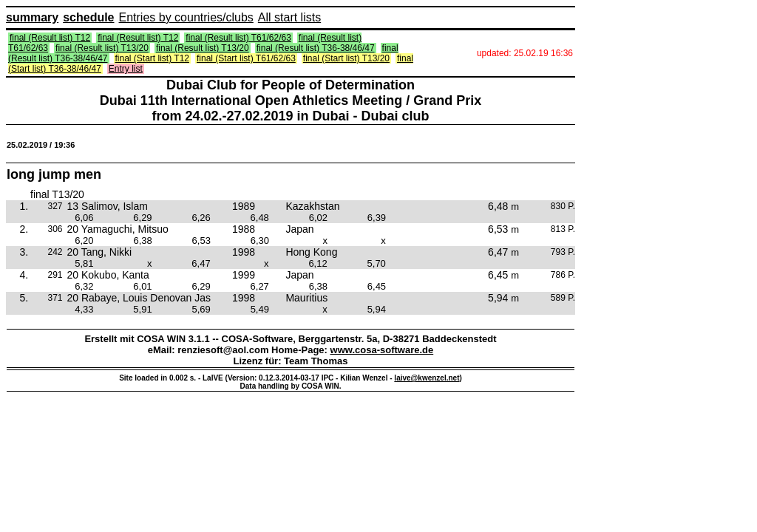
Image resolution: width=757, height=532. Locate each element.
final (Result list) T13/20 (102, 48)
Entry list (126, 69)
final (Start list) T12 (152, 58)
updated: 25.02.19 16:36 (525, 53)
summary (32, 17)
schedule (88, 17)
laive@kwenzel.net (427, 378)
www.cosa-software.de (382, 350)
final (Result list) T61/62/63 (238, 38)
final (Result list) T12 (50, 38)
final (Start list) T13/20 (346, 58)
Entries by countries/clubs (186, 17)
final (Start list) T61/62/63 (246, 58)
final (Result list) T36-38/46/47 (316, 48)
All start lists (289, 17)
